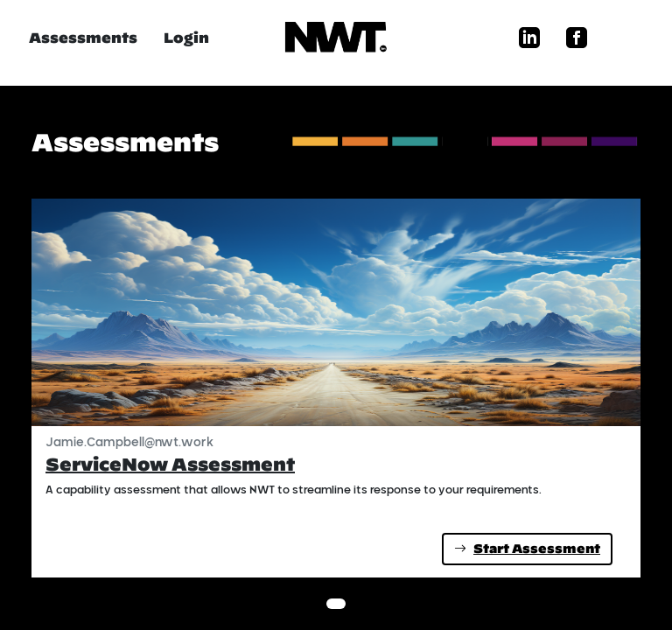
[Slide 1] (336, 604)
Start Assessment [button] (527, 549)
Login (186, 38)
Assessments (83, 38)
